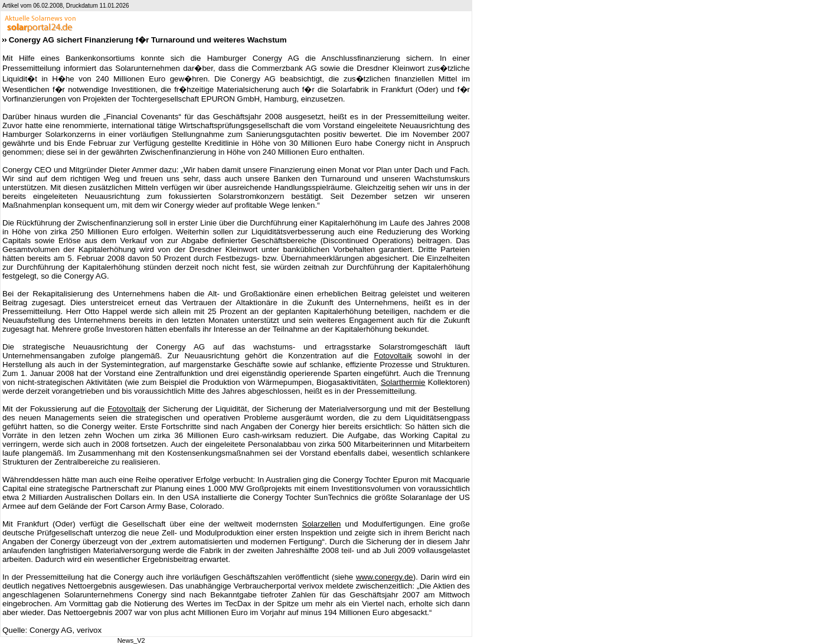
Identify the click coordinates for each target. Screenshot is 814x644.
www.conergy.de (385, 577)
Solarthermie (403, 382)
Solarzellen (322, 524)
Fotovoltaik (393, 356)
